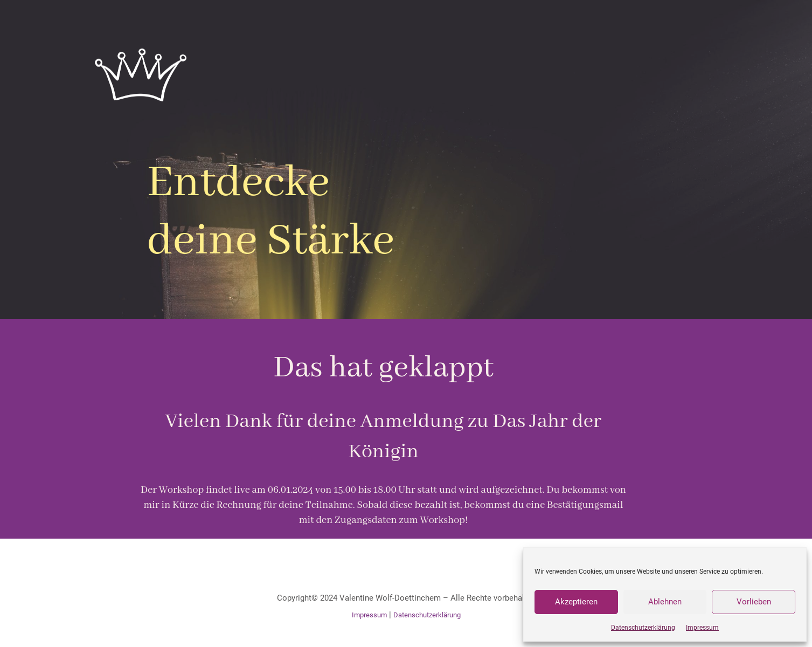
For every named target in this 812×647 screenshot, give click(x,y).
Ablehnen (665, 602)
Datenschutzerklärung (643, 628)
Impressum (702, 628)
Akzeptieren (576, 602)
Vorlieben (754, 602)
